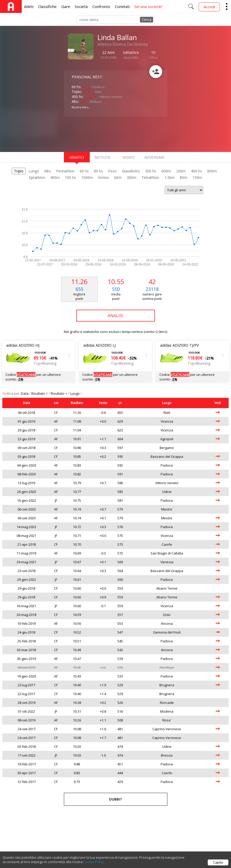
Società (81, 6)
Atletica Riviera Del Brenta (122, 44)
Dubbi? (115, 799)
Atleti (29, 6)
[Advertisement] (105, 134)
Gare (66, 6)
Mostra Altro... (81, 107)
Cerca (147, 20)
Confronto (101, 6)
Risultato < (59, 393)
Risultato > (40, 393)
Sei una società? (148, 6)
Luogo (75, 393)
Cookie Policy (94, 864)
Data (25, 393)
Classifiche (47, 6)
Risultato (77, 403)
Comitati (122, 6)
